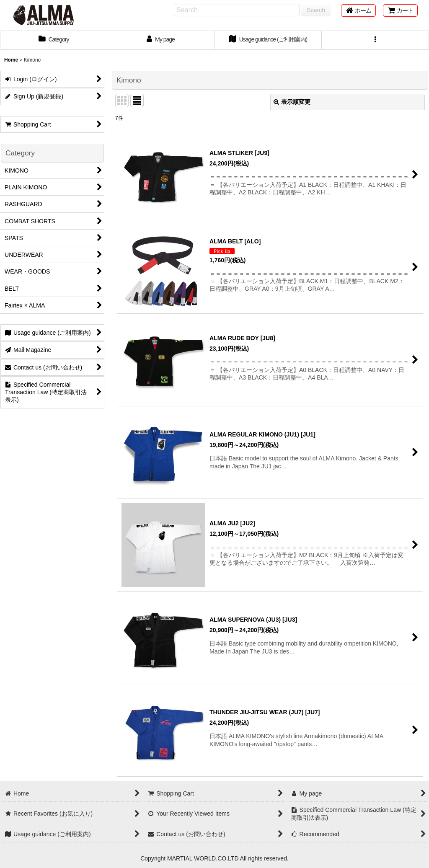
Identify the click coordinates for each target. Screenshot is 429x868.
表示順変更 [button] (292, 102)
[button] (375, 40)
